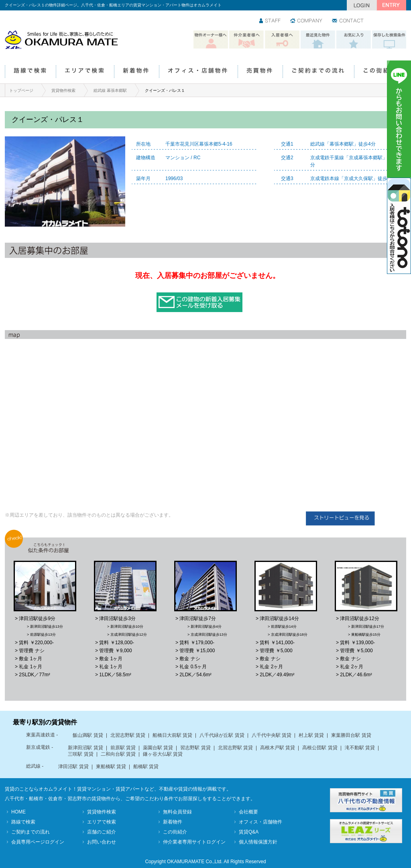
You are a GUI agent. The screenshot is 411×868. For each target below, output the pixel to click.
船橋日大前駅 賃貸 (172, 735)
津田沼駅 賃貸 (73, 767)
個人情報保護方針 (258, 842)
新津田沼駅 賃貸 (85, 748)
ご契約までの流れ (318, 72)
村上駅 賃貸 (311, 735)
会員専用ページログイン (38, 842)
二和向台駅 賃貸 (118, 754)
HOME (18, 812)
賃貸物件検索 (63, 90)
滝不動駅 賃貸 (360, 748)
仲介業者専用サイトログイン (194, 842)
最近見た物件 (318, 40)
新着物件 (136, 72)
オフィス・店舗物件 (198, 72)
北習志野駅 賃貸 (128, 735)
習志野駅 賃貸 (195, 748)
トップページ (21, 90)
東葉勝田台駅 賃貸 (351, 735)
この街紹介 (380, 72)
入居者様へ (282, 40)
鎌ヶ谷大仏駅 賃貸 (163, 754)
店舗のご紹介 (102, 832)
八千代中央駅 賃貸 (272, 735)
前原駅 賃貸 (123, 748)
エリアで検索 (85, 72)
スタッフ (270, 21)
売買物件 (260, 72)
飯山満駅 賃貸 (88, 735)
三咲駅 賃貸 (80, 754)
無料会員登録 (177, 812)
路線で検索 (30, 72)
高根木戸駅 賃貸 (278, 748)
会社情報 (307, 21)
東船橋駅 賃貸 (111, 767)
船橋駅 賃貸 (146, 767)
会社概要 (248, 812)
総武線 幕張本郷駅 (110, 90)
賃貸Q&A (249, 832)
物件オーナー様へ (211, 40)
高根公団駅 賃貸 (320, 748)
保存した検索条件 (389, 40)
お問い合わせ (348, 21)
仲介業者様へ (246, 40)
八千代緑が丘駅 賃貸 (222, 735)
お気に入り (354, 40)
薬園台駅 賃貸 (158, 748)
